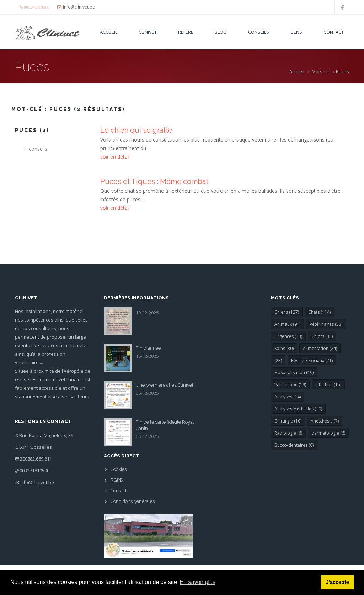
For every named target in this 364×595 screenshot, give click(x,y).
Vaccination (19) (290, 385)
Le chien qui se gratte (136, 130)
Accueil (109, 32)
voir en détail (115, 157)
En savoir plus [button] (198, 582)
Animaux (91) (287, 324)
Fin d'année (148, 348)
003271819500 (34, 471)
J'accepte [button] (338, 582)
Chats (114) (319, 312)
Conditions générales (133, 501)
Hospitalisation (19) (294, 373)
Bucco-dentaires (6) (294, 445)
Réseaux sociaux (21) (312, 360)
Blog (221, 32)
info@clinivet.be (37, 482)
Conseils (259, 32)
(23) (278, 360)
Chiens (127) (287, 312)
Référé (186, 32)
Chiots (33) (322, 336)
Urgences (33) (288, 336)
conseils (38, 149)
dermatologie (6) (328, 433)
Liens (296, 32)
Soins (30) (284, 348)
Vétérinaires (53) (326, 324)
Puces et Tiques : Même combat (154, 181)
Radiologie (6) (288, 433)
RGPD (117, 480)
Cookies (119, 469)
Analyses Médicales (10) (298, 409)
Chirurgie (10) (288, 421)
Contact (334, 32)
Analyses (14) (288, 397)
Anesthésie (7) (325, 421)
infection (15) (328, 385)
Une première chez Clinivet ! (166, 385)
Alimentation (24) (320, 348)
